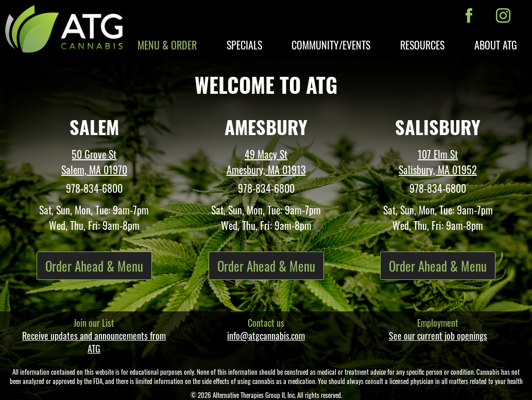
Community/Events (331, 45)
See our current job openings (438, 336)
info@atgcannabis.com (266, 336)
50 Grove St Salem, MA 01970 (94, 162)
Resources (422, 45)
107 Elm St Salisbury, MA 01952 (438, 162)
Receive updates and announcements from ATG (94, 342)
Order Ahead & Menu (94, 266)
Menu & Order (167, 45)
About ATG (496, 45)
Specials (244, 45)
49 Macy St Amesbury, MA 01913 (266, 162)
